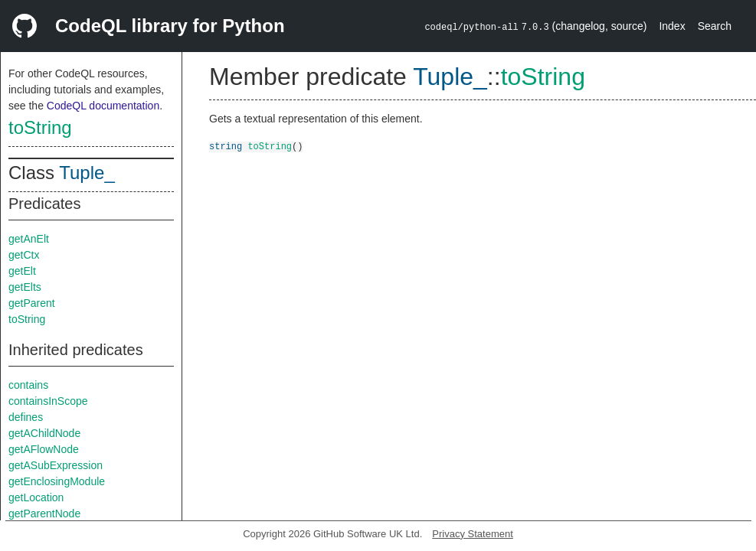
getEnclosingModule (57, 481)
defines (26, 417)
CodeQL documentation (103, 106)
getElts (25, 287)
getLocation (36, 497)
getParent (32, 303)
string (226, 146)
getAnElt (29, 239)
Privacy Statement (473, 534)
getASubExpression (56, 465)
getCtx (24, 255)
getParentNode (44, 514)
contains (28, 385)
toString (40, 127)
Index (672, 26)
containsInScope (48, 401)
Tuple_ (87, 173)
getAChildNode (44, 433)
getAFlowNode (44, 449)
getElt (22, 271)
